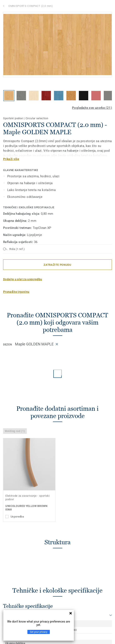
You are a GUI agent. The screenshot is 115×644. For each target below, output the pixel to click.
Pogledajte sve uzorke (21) (92, 108)
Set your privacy (39, 632)
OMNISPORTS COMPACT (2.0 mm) (31, 6)
